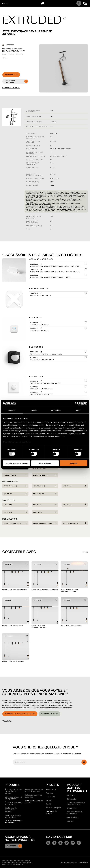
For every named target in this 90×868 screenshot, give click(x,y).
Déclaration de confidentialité (16, 860)
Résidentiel (51, 790)
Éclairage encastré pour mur (34, 796)
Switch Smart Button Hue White (45, 383)
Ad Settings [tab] (56, 410)
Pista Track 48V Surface (71, 626)
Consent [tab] (12, 410)
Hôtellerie (50, 797)
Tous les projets (53, 808)
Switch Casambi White (40, 296)
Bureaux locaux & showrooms (74, 813)
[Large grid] (83, 552)
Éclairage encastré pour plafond (13, 798)
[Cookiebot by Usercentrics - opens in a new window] (77, 403)
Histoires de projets (52, 812)
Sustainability (73, 817)
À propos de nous (69, 862)
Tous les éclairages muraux (34, 801)
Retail (49, 800)
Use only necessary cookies (17, 463)
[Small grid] (86, 552)
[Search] (79, 3)
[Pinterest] (79, 843)
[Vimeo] (67, 843)
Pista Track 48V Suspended (13, 662)
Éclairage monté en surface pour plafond (14, 791)
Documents (72, 808)
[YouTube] (73, 843)
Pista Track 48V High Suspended (45, 590)
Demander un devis (49, 714)
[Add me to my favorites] (64, 18)
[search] (84, 762)
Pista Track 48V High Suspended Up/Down (70, 591)
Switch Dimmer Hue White (42, 394)
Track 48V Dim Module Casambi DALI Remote (50, 277)
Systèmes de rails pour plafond (13, 816)
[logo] (43, 3)
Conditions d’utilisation (13, 864)
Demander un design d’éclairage (20, 714)
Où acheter (7, 721)
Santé (49, 804)
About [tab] (78, 410)
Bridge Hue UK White (39, 330)
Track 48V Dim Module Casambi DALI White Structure (55, 266)
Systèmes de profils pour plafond (11, 810)
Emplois (70, 821)
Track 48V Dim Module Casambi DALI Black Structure (55, 272)
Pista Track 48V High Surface (15, 590)
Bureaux (50, 793)
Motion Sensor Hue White (42, 360)
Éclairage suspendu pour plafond (14, 803)
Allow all (74, 463)
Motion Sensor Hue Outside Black (46, 354)
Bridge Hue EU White (39, 325)
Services (70, 795)
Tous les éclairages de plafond (14, 822)
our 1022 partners (17, 422)
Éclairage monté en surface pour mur (34, 790)
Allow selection (45, 463)
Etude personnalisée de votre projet (76, 804)
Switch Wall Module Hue (41, 389)
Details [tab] (34, 410)
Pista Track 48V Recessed (13, 626)
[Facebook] (54, 843)
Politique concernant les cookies (17, 862)
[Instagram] (48, 843)
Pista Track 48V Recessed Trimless (39, 626)
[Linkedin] (60, 843)
